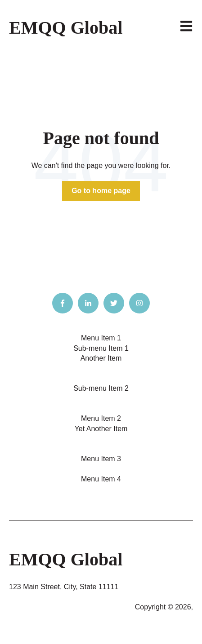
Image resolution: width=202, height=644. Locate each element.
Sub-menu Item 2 (101, 388)
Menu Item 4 (101, 479)
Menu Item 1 (101, 338)
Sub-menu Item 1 (101, 348)
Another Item (101, 358)
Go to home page (101, 191)
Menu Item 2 (101, 418)
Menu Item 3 (101, 459)
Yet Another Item (101, 429)
